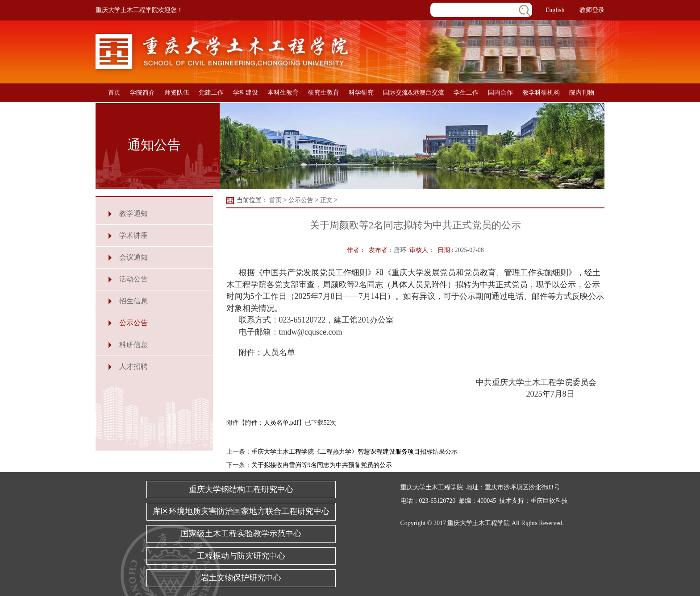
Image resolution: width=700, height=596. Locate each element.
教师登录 (592, 10)
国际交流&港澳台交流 (414, 93)
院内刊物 (582, 93)
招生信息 (133, 301)
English (555, 10)
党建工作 (211, 93)
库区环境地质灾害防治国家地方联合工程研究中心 (241, 511)
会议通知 (133, 257)
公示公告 (133, 323)
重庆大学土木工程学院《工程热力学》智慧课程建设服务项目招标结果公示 (354, 452)
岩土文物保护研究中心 (241, 578)
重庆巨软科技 (549, 501)
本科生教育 (283, 93)
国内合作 (500, 93)
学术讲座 (133, 235)
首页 (114, 93)
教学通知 (133, 213)
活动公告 (133, 279)
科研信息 (133, 345)
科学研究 (361, 93)
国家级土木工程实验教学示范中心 (241, 534)
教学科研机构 (541, 93)
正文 (326, 200)
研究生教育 (324, 93)
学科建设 (246, 93)
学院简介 (142, 93)
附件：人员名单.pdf (272, 423)
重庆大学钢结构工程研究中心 (241, 489)
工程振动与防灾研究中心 (241, 556)
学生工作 (466, 93)
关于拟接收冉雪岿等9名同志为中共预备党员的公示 (322, 465)
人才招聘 (133, 366)
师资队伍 (177, 93)
